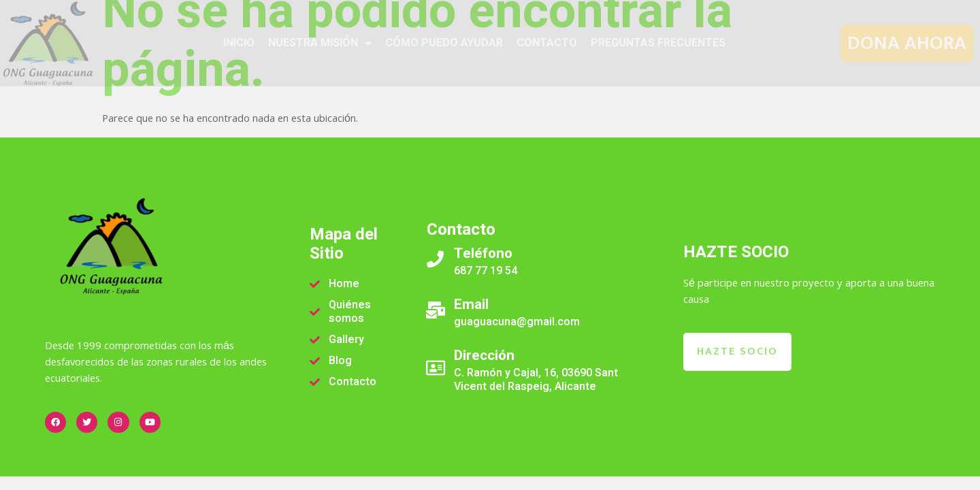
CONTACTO (547, 43)
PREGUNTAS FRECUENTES (658, 43)
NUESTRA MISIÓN (320, 44)
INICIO (239, 43)
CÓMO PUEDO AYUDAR (444, 43)
